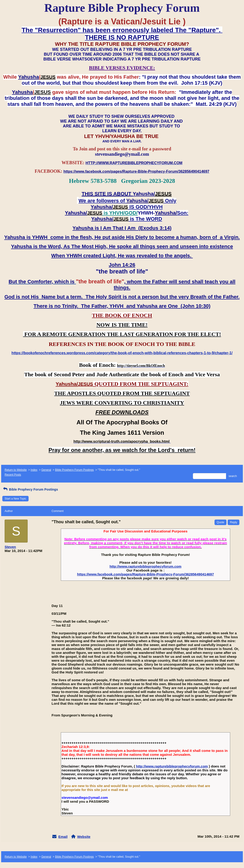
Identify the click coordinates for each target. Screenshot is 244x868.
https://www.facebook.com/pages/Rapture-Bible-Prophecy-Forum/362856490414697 (145, 574)
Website (84, 837)
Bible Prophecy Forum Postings (74, 470)
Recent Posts (13, 475)
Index (34, 470)
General (46, 470)
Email (63, 837)
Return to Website (16, 470)
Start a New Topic (15, 499)
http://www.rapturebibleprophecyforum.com (145, 566)
